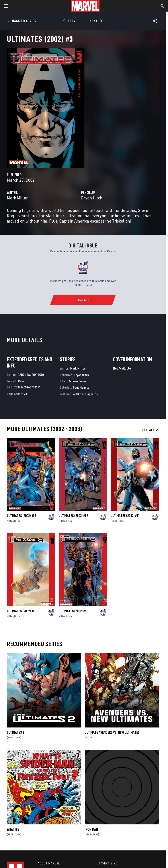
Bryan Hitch (92, 198)
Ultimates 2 (15, 732)
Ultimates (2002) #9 (73, 611)
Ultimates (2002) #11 (125, 516)
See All (150, 430)
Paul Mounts (81, 387)
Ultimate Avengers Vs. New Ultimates (112, 732)
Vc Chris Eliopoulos (85, 394)
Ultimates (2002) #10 (21, 611)
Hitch (17, 521)
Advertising (108, 863)
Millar (10, 521)
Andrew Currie (77, 381)
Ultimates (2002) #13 (21, 516)
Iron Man (91, 829)
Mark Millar (17, 198)
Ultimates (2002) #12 (73, 516)
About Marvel (49, 863)
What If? (13, 829)
